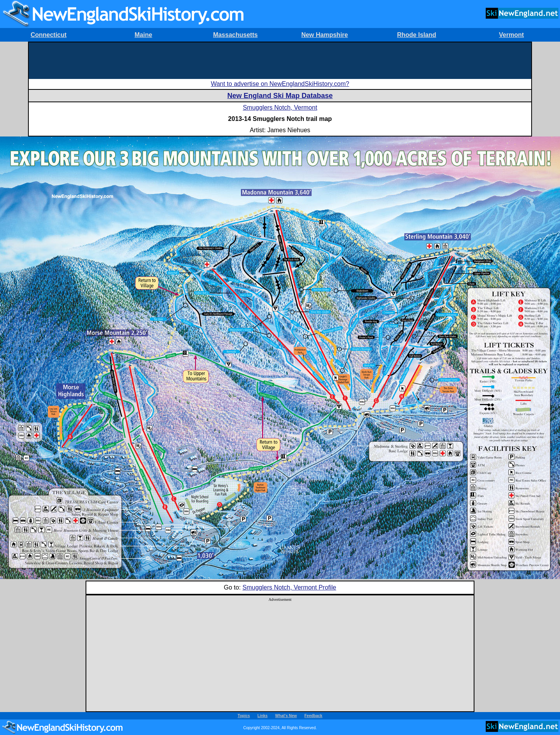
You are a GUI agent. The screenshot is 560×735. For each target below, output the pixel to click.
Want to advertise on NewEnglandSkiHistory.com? (280, 84)
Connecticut (49, 35)
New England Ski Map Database (280, 96)
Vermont (511, 35)
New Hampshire (325, 35)
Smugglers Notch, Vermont (280, 108)
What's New (286, 716)
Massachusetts (235, 35)
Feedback (313, 716)
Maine (143, 35)
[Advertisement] (280, 60)
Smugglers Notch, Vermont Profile (290, 587)
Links (262, 716)
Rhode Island (416, 35)
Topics (244, 716)
